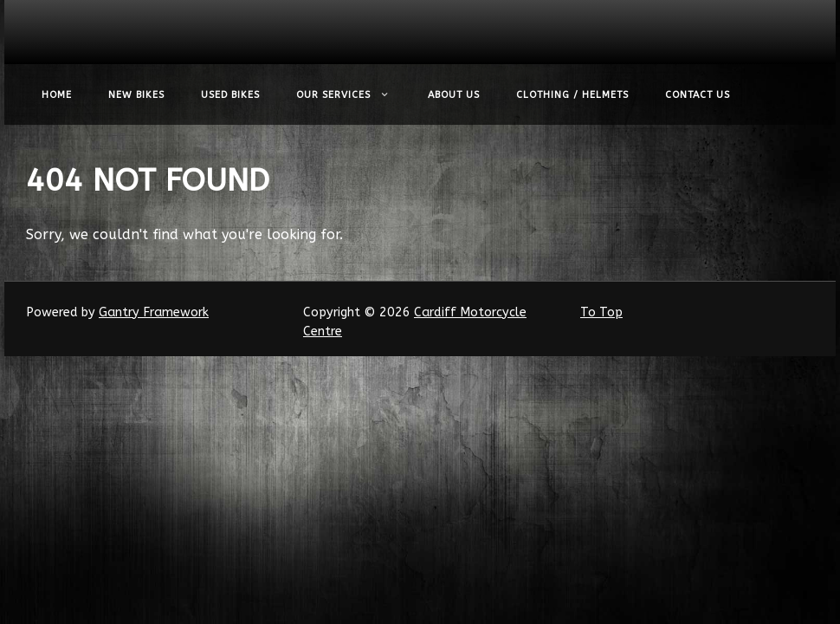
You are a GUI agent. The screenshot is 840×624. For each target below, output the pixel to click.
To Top (601, 312)
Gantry (154, 312)
